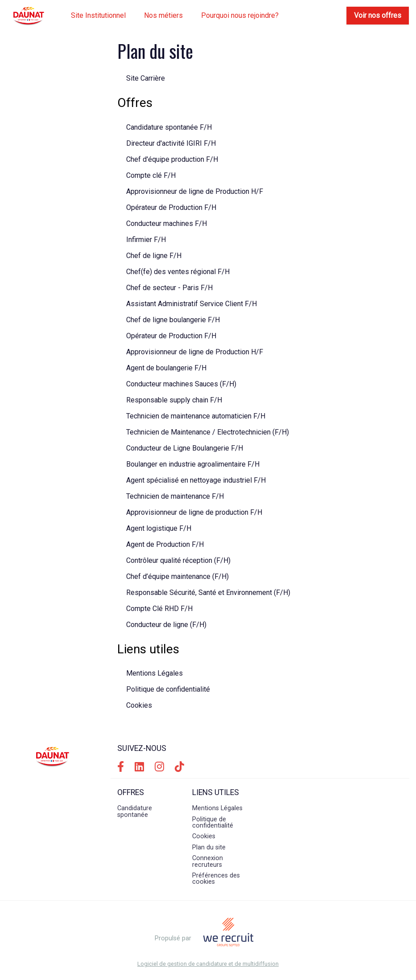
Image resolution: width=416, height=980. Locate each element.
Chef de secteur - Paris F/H (169, 288)
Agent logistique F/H (159, 528)
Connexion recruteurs (208, 861)
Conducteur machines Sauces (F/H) (181, 384)
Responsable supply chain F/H (174, 400)
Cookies (139, 705)
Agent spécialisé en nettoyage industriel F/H (196, 480)
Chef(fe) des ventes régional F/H (178, 272)
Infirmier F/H (146, 240)
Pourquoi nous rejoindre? (240, 15)
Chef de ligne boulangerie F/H (173, 320)
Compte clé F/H (151, 175)
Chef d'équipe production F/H (172, 159)
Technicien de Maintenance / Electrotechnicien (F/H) (208, 432)
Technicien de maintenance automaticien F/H (196, 416)
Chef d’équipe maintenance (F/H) (177, 576)
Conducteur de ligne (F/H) (166, 625)
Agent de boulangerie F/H (166, 368)
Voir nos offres (378, 15)
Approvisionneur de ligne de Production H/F (195, 191)
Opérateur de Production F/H (171, 207)
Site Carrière (146, 78)
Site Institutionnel (98, 15)
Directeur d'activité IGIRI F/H (171, 143)
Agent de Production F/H (165, 544)
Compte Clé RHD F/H (159, 609)
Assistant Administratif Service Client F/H (192, 304)
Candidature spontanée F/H (169, 127)
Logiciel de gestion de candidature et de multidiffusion (208, 964)
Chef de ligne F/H (154, 256)
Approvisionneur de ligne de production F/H (194, 512)
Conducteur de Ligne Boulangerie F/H (185, 448)
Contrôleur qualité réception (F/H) (178, 560)
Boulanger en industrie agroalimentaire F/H (193, 464)
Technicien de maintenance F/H (175, 496)
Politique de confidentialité (168, 689)
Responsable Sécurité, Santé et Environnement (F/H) (208, 593)
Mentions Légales (154, 673)
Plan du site (209, 847)
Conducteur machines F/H (167, 223)
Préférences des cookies (216, 879)
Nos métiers (163, 15)
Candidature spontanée (135, 811)
